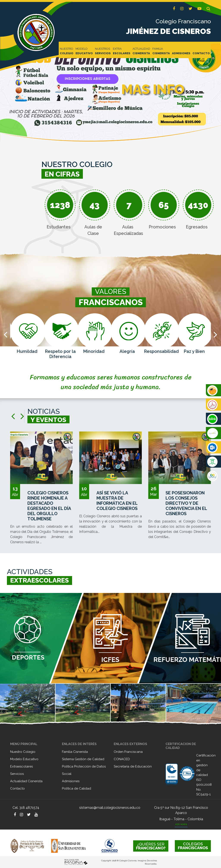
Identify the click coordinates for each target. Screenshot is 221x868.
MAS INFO (153, 89)
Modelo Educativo (24, 759)
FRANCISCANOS (193, 846)
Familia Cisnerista (75, 752)
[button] (208, 9)
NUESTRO (67, 51)
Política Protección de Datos (84, 766)
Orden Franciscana (128, 752)
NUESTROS (103, 51)
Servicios (17, 774)
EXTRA (122, 51)
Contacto (17, 788)
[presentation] (6, 334)
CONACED (122, 759)
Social (67, 774)
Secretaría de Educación (133, 766)
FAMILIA (161, 51)
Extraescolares (21, 766)
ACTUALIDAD (141, 51)
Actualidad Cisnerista (26, 781)
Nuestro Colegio (23, 752)
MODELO (84, 51)
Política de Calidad (77, 788)
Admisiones (71, 781)
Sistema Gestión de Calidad (83, 759)
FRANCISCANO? (151, 846)
